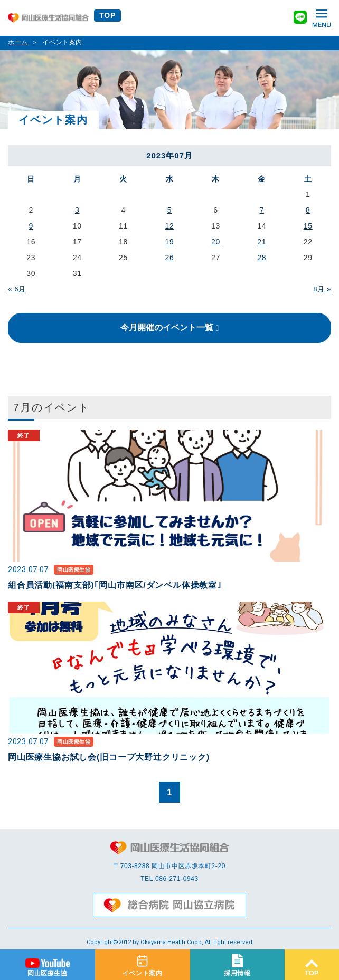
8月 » (322, 289)
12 (169, 226)
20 (216, 242)
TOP (107, 15)
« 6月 (17, 289)
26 (169, 258)
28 (262, 258)
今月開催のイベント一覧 (167, 327)
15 (308, 226)
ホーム (18, 42)
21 (262, 242)
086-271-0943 (177, 879)
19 (169, 242)
